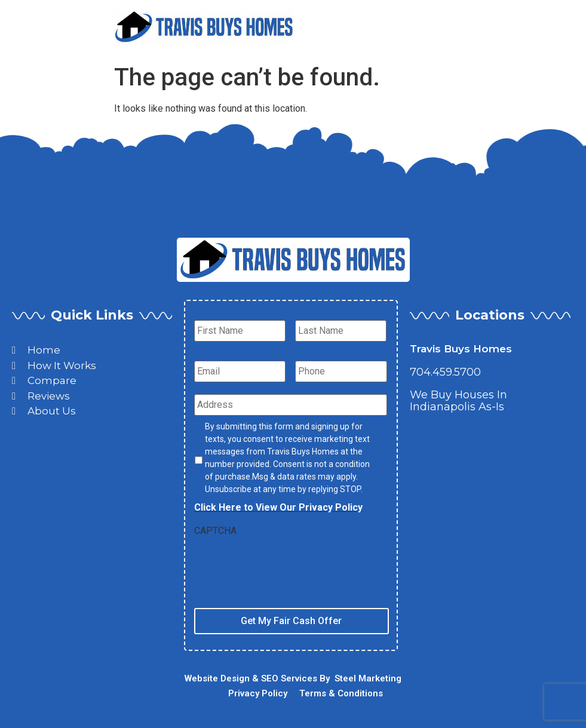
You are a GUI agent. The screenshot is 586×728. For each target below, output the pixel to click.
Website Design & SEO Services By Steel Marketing (293, 678)
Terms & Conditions (341, 693)
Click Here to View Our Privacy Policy (278, 507)
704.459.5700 (445, 372)
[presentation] (285, 566)
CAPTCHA (215, 531)
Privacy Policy (258, 693)
